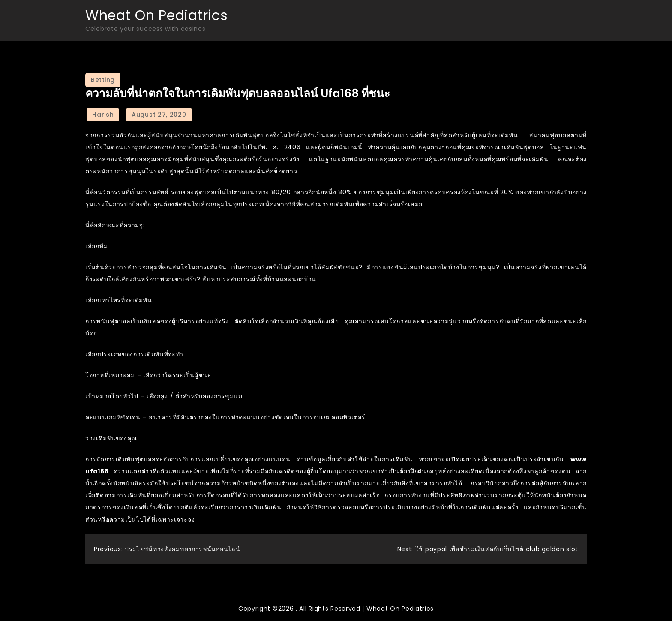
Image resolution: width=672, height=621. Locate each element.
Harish (103, 115)
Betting (103, 80)
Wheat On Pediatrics (156, 15)
